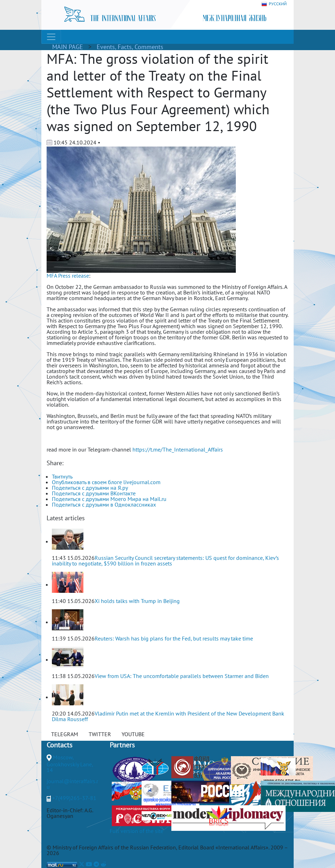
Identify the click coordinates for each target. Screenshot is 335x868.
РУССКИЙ (274, 4)
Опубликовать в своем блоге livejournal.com (106, 482)
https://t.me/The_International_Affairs (178, 449)
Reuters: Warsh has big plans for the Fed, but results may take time (174, 638)
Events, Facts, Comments (130, 47)
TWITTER (100, 734)
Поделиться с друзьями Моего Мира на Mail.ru (109, 499)
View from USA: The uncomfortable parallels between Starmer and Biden (182, 676)
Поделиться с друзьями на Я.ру (90, 488)
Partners (122, 745)
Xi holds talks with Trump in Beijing (137, 601)
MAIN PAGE (68, 47)
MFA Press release (68, 276)
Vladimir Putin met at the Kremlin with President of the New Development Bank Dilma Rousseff (168, 716)
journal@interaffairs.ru (72, 784)
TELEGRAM (65, 734)
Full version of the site (136, 831)
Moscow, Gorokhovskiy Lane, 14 (70, 764)
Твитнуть (62, 476)
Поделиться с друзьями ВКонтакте (94, 493)
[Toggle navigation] (51, 37)
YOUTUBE (133, 734)
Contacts (59, 745)
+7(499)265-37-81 (74, 798)
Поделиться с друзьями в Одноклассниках (104, 504)
